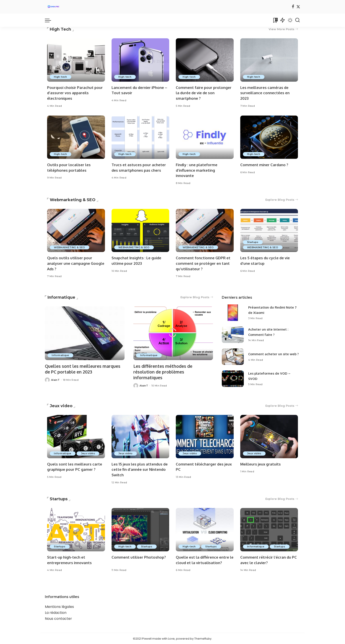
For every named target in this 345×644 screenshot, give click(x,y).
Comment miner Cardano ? (264, 165)
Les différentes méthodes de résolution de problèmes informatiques (164, 372)
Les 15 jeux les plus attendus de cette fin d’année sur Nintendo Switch (140, 469)
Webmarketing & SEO (73, 200)
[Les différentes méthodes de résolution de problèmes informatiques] (173, 334)
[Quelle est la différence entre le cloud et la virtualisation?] (205, 529)
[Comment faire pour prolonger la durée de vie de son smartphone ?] (205, 60)
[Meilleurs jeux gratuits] (269, 436)
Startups (253, 242)
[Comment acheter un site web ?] (233, 357)
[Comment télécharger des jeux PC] (205, 436)
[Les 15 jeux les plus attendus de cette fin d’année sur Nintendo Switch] (140, 436)
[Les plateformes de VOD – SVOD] (233, 379)
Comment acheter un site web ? (274, 354)
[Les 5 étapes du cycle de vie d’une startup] (269, 231)
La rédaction (56, 612)
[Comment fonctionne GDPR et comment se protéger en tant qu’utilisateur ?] (205, 231)
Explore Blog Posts (282, 200)
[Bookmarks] (275, 20)
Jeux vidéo (88, 453)
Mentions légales (59, 606)
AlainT (55, 380)
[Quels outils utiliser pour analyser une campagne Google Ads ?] (76, 231)
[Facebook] (293, 7)
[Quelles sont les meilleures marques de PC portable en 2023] (85, 334)
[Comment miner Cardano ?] (269, 137)
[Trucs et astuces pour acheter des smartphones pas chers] (140, 137)
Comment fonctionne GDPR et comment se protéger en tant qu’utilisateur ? (203, 263)
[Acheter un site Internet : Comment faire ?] (233, 335)
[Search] (297, 20)
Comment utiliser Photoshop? (139, 557)
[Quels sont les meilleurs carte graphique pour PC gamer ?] (76, 436)
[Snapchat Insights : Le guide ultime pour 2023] (140, 231)
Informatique (61, 298)
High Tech (60, 29)
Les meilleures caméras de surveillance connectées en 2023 (265, 93)
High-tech (61, 77)
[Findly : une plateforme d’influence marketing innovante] (205, 137)
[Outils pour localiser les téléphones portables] (76, 137)
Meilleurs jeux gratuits (261, 464)
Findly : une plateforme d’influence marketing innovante (197, 170)
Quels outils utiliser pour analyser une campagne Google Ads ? (76, 263)
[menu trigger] (50, 20)
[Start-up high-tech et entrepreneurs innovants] (76, 529)
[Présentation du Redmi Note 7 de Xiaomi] (233, 313)
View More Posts (283, 29)
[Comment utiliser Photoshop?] (140, 529)
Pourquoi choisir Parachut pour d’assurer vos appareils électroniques (75, 93)
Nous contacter (58, 618)
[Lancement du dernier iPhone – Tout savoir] (140, 60)
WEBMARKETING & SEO (70, 247)
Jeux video (61, 405)
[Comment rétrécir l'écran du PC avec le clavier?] (269, 529)
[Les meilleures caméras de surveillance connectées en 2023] (269, 60)
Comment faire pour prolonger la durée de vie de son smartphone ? (204, 93)
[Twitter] (298, 7)
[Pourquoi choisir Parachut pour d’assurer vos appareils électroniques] (76, 60)
